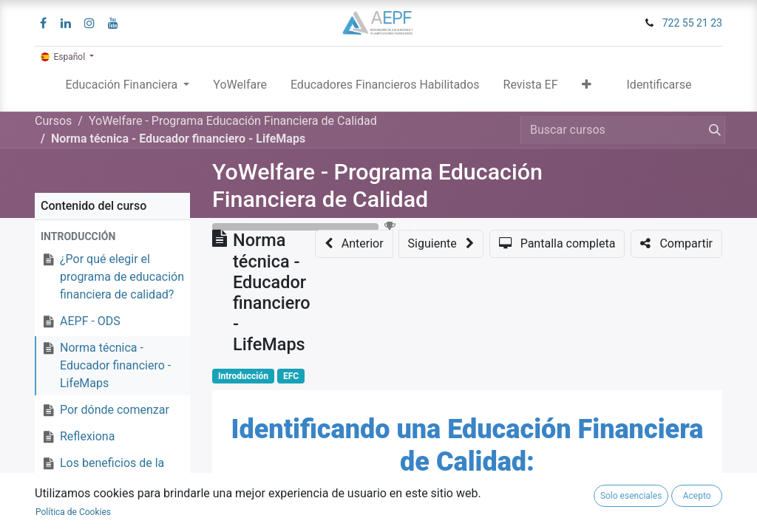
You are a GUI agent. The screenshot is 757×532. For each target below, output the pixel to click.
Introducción (243, 376)
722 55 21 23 (692, 23)
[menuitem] (240, 88)
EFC (291, 376)
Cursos (53, 121)
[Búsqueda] (712, 130)
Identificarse (659, 85)
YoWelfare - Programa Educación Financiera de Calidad (377, 185)
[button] (587, 88)
